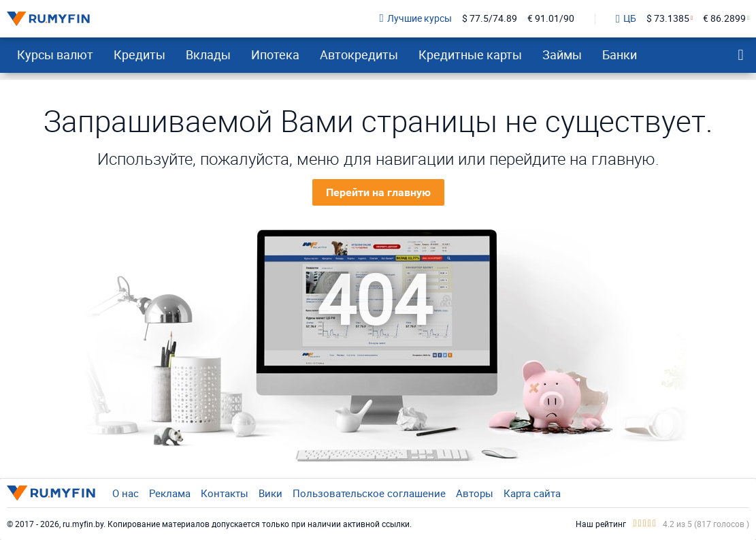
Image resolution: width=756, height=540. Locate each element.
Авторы (475, 493)
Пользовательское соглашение (369, 493)
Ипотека (275, 54)
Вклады (208, 54)
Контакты (225, 493)
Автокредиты (359, 54)
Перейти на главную (378, 192)
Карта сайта (532, 493)
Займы (562, 54)
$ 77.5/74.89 (490, 19)
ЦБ (626, 19)
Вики (270, 493)
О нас (126, 493)
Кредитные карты (470, 54)
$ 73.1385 (668, 19)
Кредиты (139, 54)
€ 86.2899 (724, 19)
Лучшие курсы (416, 19)
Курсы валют (55, 54)
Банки (620, 54)
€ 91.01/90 (551, 19)
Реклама (170, 493)
